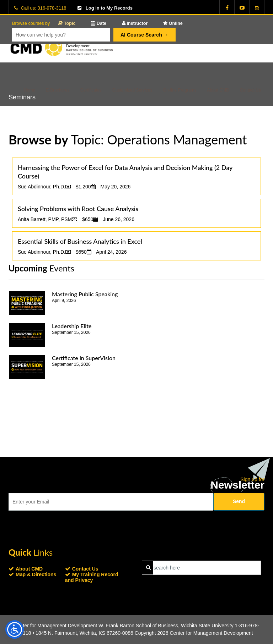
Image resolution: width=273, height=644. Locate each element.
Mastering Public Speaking (85, 294)
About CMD (218, 90)
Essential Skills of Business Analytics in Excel (80, 241)
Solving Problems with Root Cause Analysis (78, 209)
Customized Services (132, 90)
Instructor (135, 23)
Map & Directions (36, 574)
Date (99, 23)
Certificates (91, 90)
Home (30, 90)
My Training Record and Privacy (92, 577)
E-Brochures (58, 90)
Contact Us (250, 90)
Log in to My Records (109, 8)
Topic (67, 23)
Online (173, 23)
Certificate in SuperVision (84, 358)
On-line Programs (180, 90)
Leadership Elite (72, 326)
